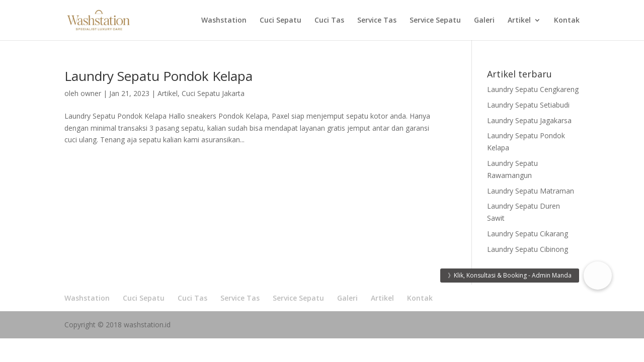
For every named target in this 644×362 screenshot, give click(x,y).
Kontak (567, 21)
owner (91, 93)
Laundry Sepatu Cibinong (528, 249)
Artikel (519, 21)
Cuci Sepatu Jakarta (213, 93)
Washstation (224, 21)
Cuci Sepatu (280, 21)
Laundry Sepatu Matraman (531, 191)
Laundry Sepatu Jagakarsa (529, 120)
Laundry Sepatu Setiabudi (528, 105)
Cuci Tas (329, 21)
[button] (598, 276)
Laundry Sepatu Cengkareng (533, 89)
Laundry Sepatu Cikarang (528, 234)
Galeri (484, 21)
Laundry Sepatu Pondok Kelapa (158, 76)
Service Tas (377, 21)
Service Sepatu (435, 21)
